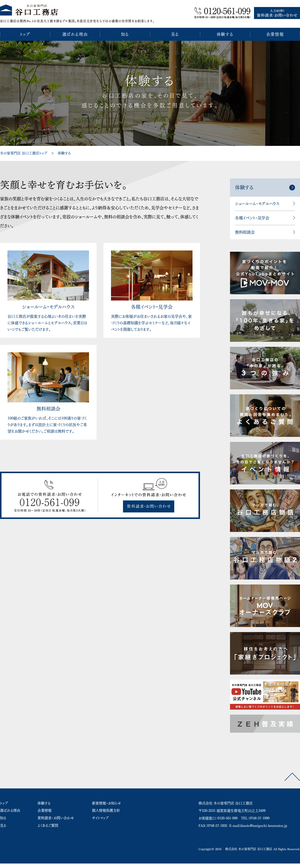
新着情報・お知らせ (106, 803)
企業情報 (44, 810)
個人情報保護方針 (106, 810)
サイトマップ (100, 818)
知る (3, 818)
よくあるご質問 (48, 825)
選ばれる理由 (10, 810)
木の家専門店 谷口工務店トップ (24, 153)
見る (3, 825)
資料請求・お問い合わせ (56, 818)
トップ (4, 803)
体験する (64, 153)
